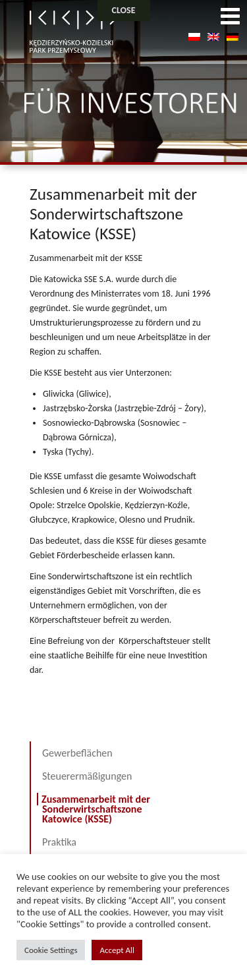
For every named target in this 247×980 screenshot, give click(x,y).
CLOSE (124, 10)
